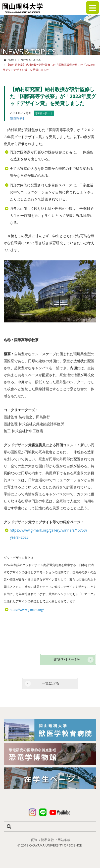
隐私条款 (48, 840)
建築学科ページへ (67, 659)
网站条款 (64, 840)
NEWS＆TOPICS (31, 60)
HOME (12, 60)
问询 (34, 840)
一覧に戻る (50, 683)
